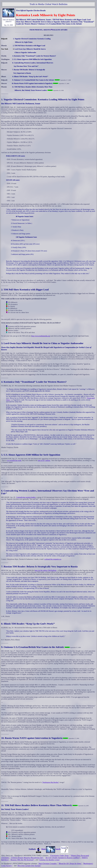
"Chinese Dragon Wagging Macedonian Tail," (27, 858)
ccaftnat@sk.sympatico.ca (53, 559)
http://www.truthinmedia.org (41, 336)
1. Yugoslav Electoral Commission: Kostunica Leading (29, 99)
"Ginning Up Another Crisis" (49, 860)
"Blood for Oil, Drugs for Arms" (70, 864)
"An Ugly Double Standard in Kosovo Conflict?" (63, 858)
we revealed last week (14, 460)
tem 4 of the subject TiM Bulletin (46, 570)
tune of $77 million (44, 460)
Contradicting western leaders (26, 497)
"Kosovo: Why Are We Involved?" (22, 860)
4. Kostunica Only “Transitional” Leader (22, 382)
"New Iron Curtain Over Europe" (29, 866)
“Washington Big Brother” (51, 782)
